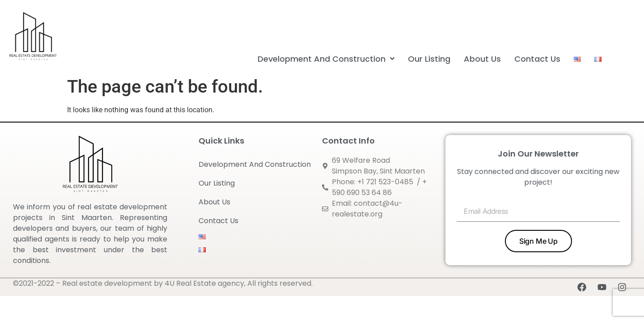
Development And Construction (257, 164)
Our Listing (217, 183)
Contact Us (218, 221)
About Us (214, 202)
